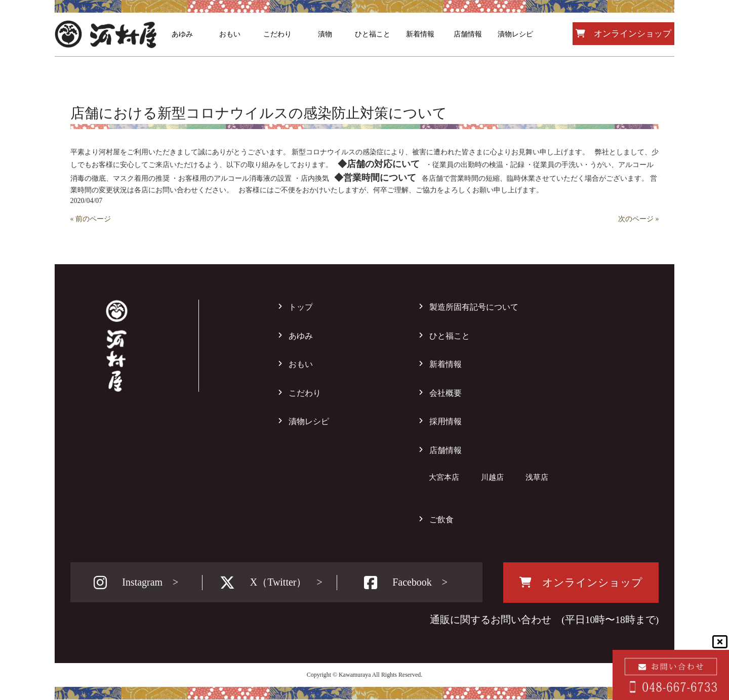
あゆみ (301, 336)
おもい (301, 364)
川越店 (492, 477)
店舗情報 (445, 450)
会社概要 (445, 393)
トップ (301, 307)
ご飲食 (441, 520)
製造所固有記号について (474, 307)
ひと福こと (450, 336)
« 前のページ (91, 219)
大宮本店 (444, 477)
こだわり (305, 393)
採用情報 (445, 421)
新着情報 (445, 364)
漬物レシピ (309, 421)
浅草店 (537, 477)
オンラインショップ (623, 34)
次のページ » (639, 219)
